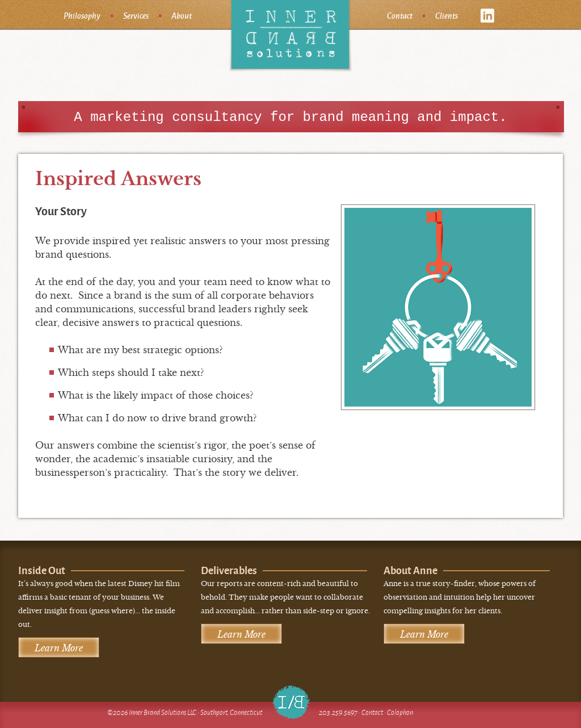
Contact (400, 15)
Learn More (59, 648)
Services (136, 15)
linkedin (488, 16)
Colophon (400, 712)
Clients (447, 15)
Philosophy (82, 15)
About (182, 15)
